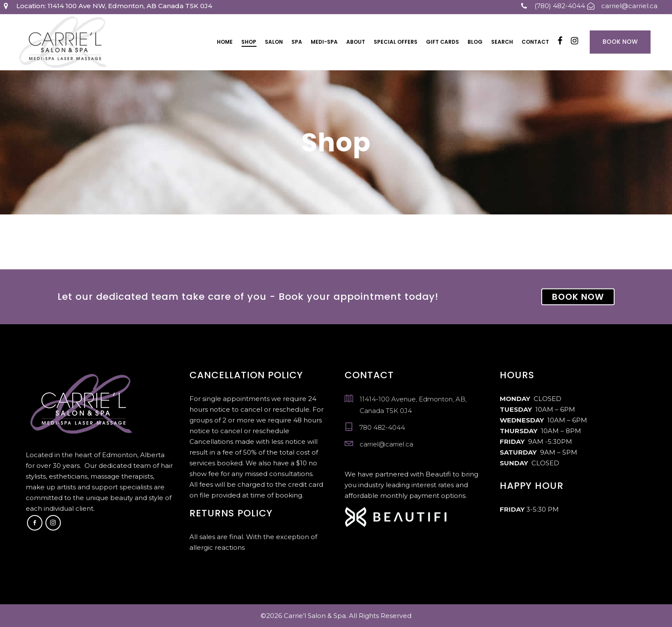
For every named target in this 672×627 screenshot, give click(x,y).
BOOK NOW (578, 297)
